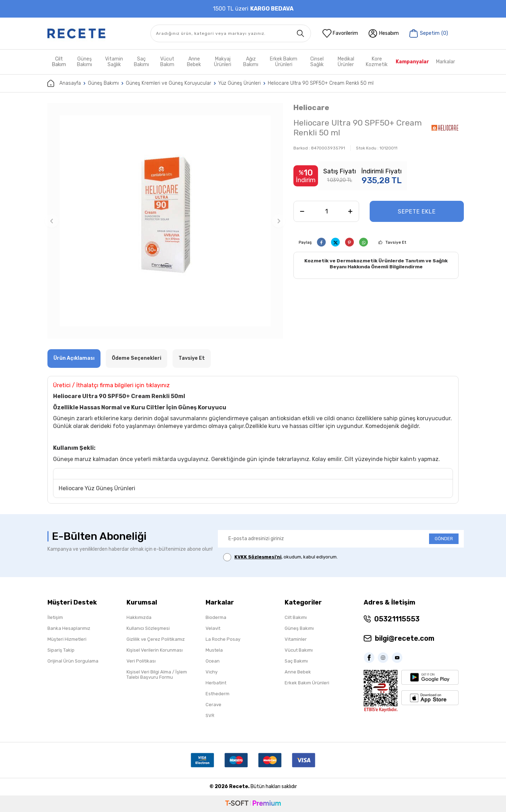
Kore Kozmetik (377, 62)
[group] (165, 221)
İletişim (55, 617)
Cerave (213, 705)
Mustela (214, 650)
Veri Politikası (141, 661)
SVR (210, 715)
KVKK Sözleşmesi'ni (258, 557)
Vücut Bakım (167, 62)
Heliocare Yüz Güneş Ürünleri (97, 488)
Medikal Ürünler (346, 62)
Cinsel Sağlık (317, 62)
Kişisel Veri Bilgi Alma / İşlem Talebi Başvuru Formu (157, 674)
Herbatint (216, 683)
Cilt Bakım (59, 62)
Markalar (446, 62)
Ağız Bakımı (251, 62)
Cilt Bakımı (296, 617)
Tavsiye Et (396, 242)
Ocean (213, 661)
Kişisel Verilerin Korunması (155, 650)
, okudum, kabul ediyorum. (280, 557)
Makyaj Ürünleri (223, 62)
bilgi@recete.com (405, 638)
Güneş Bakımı (85, 62)
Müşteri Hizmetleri (67, 639)
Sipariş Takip (61, 650)
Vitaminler (296, 639)
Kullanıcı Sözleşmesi (148, 628)
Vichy (212, 672)
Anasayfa (64, 83)
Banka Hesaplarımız (69, 628)
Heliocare (311, 107)
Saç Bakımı (141, 62)
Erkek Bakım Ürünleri (284, 62)
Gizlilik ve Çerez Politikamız (156, 639)
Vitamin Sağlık (114, 62)
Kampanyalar (412, 62)
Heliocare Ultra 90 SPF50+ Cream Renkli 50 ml (321, 83)
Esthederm (218, 694)
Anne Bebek (194, 62)
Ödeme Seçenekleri (137, 358)
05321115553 (397, 619)
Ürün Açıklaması (74, 358)
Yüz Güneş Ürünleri (239, 83)
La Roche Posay (223, 639)
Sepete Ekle (417, 212)
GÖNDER (444, 539)
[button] (52, 221)
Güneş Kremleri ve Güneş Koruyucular (168, 83)
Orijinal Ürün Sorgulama (73, 661)
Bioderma (216, 617)
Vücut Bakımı (299, 650)
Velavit (213, 628)
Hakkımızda (139, 617)
